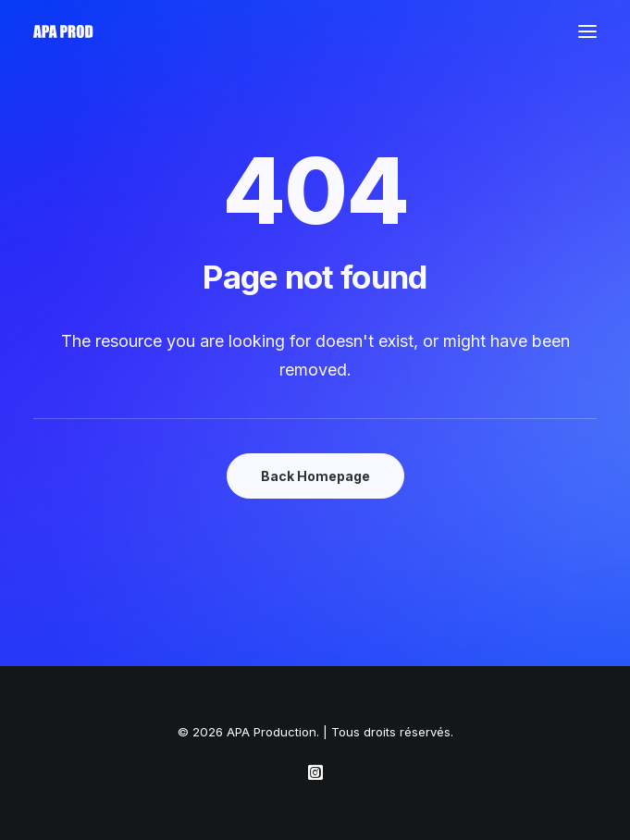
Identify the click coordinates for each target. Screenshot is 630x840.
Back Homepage (315, 476)
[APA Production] (65, 31)
